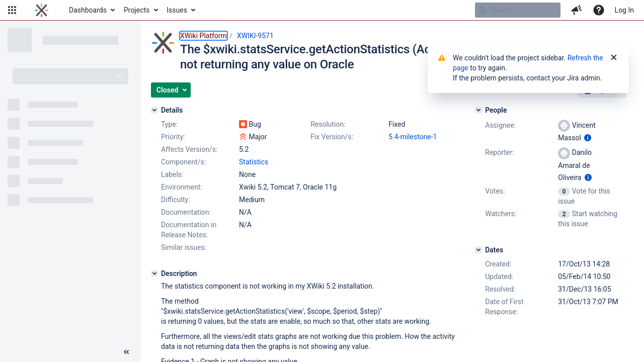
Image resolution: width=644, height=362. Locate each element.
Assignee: (500, 125)
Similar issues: (184, 247)
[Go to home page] (42, 10)
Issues (177, 10)
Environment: (182, 187)
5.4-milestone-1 (413, 137)
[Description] (154, 274)
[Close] (614, 58)
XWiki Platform (204, 36)
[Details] (154, 110)
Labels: (172, 174)
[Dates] (478, 250)
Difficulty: (176, 200)
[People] (478, 110)
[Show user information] (588, 138)
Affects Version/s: (189, 149)
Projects (137, 10)
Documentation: (186, 212)
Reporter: (499, 152)
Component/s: (183, 162)
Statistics (254, 162)
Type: (169, 124)
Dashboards (88, 10)
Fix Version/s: (332, 137)
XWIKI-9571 (255, 36)
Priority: (173, 137)
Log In (624, 10)
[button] (12, 10)
